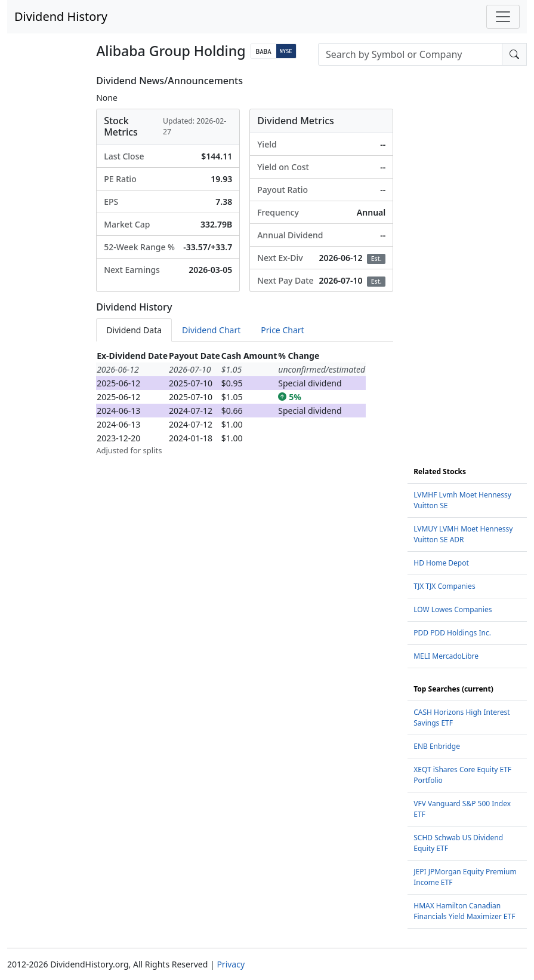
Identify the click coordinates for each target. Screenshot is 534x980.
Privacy (231, 964)
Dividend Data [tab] (134, 330)
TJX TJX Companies (444, 586)
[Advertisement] (467, 254)
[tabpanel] (245, 403)
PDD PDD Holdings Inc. (452, 633)
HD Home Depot (441, 563)
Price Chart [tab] (282, 330)
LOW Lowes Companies (453, 609)
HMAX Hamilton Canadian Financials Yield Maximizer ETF (464, 911)
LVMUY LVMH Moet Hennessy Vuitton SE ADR (463, 534)
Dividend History (61, 16)
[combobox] (410, 54)
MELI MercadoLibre (446, 656)
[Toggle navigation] (503, 17)
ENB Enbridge (437, 746)
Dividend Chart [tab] (211, 330)
